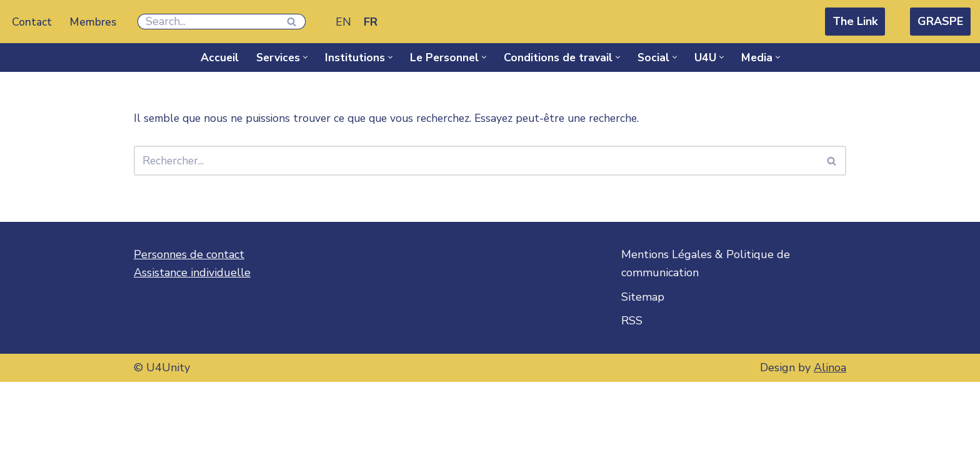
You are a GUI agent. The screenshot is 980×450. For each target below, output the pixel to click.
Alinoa (830, 436)
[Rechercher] (209, 22)
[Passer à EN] (345, 22)
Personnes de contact (189, 322)
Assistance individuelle (192, 341)
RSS (632, 389)
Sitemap (643, 365)
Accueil (214, 57)
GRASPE (940, 21)
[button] (302, 57)
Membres (94, 22)
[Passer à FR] (372, 22)
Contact (32, 22)
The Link (855, 21)
